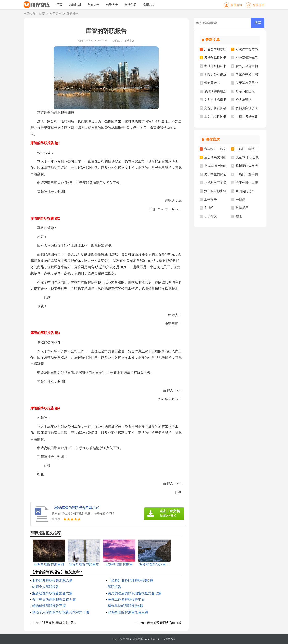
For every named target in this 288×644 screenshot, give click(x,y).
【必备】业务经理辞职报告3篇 (130, 581)
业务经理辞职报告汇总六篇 (52, 581)
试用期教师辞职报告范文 (60, 623)
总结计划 (75, 5)
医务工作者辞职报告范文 (126, 599)
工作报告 (210, 200)
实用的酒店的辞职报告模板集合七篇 (135, 593)
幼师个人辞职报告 (46, 587)
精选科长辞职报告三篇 (49, 606)
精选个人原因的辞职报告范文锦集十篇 (61, 612)
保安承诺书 (212, 83)
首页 (59, 5)
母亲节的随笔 (245, 91)
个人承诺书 (244, 100)
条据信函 (130, 5)
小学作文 (210, 216)
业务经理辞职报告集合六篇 (52, 593)
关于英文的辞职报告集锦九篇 (54, 599)
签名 (239, 216)
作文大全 (93, 5)
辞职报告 (72, 14)
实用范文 (149, 5)
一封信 (240, 200)
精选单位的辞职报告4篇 (125, 606)
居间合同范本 (245, 191)
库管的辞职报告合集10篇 (164, 623)
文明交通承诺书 (215, 100)
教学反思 (242, 208)
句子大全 (112, 5)
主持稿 (209, 208)
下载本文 (129, 41)
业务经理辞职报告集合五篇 (128, 612)
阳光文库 (138, 639)
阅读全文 (117, 41)
